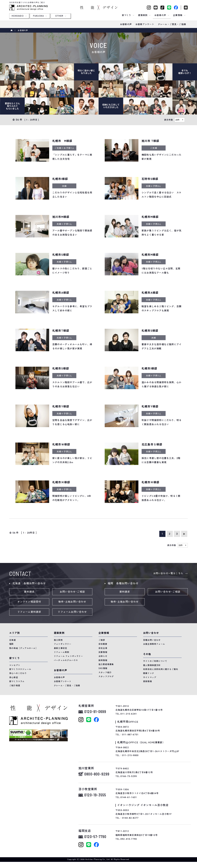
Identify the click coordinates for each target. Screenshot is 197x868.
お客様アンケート (63, 681)
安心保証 (14, 677)
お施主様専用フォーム (154, 644)
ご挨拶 (102, 640)
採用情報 (103, 660)
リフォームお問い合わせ (72, 612)
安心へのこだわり (18, 673)
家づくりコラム (17, 681)
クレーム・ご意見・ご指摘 (67, 686)
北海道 (13, 640)
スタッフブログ (106, 676)
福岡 (11, 644)
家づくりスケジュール (20, 669)
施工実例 (58, 640)
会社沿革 (103, 648)
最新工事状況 (60, 648)
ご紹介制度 (15, 686)
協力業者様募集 (106, 664)
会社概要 (103, 644)
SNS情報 (103, 668)
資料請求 (29, 592)
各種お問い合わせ (152, 640)
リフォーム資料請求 (29, 612)
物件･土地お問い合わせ (72, 602)
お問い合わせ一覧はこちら (168, 573)
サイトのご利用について (155, 661)
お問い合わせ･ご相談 (72, 592)
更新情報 (148, 681)
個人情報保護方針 (152, 665)
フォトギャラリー (63, 644)
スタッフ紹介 (105, 672)
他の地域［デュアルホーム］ (23, 648)
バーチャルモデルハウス (66, 660)
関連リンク (149, 673)
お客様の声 (59, 677)
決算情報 (103, 652)
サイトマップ (150, 677)
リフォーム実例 (61, 652)
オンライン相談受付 (29, 602)
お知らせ (103, 656)
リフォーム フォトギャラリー (68, 656)
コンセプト (15, 665)
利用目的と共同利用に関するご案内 (161, 669)
